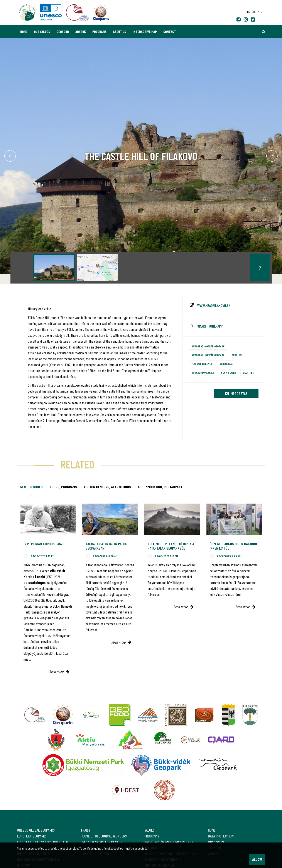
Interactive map (145, 32)
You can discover (202, 364)
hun (248, 12)
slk (260, 12)
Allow (257, 859)
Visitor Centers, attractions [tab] (107, 487)
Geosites (248, 372)
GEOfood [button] (63, 32)
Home (24, 32)
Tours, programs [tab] (63, 487)
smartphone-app (210, 326)
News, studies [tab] (31, 487)
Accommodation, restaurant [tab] (160, 487)
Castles (237, 355)
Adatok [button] (81, 32)
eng (254, 12)
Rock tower (228, 372)
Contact (170, 32)
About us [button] (120, 32)
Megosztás (236, 393)
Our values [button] (42, 32)
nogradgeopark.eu (203, 372)
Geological (226, 364)
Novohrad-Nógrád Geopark (208, 346)
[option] (54, 268)
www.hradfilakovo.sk (214, 305)
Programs (99, 32)
